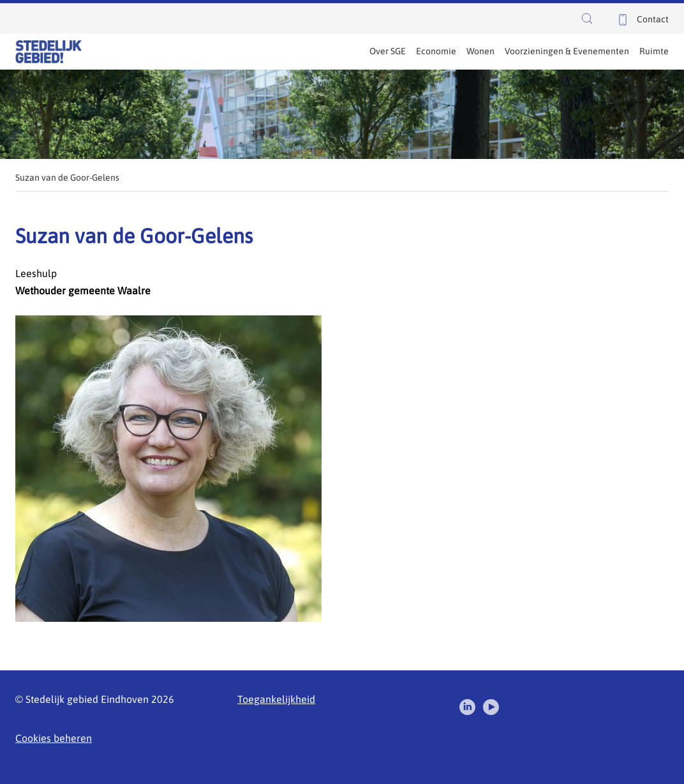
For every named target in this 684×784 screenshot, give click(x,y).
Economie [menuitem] (436, 51)
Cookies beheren (54, 738)
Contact (653, 19)
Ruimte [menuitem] (654, 51)
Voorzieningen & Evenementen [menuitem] (567, 51)
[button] (590, 19)
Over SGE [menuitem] (388, 51)
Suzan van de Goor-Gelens (67, 177)
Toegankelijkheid (276, 699)
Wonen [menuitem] (480, 51)
